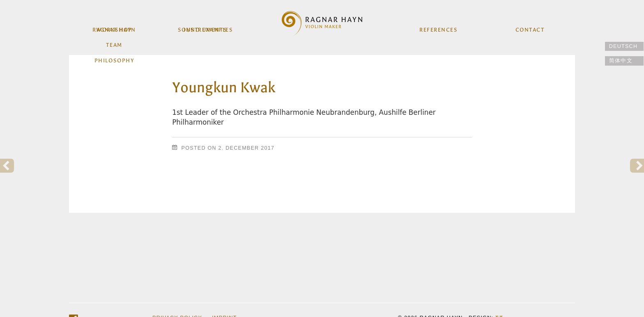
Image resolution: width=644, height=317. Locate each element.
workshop (115, 28)
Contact (529, 28)
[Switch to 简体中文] (624, 61)
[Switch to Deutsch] (624, 47)
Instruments (206, 28)
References (438, 28)
